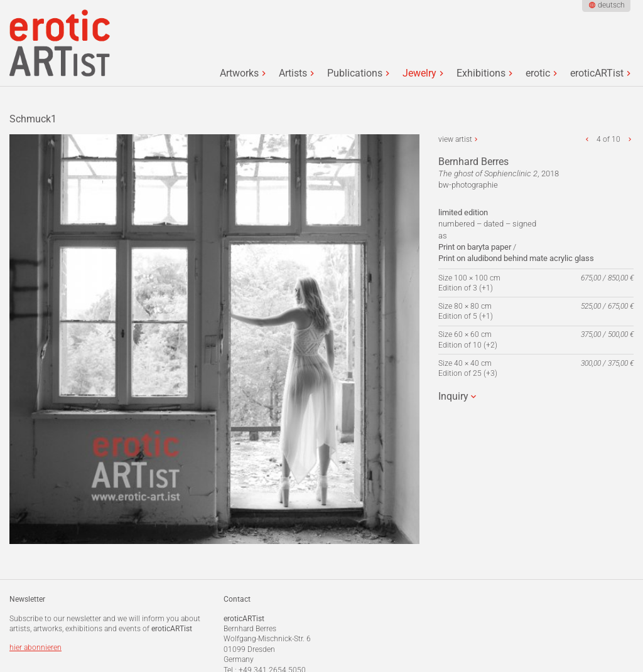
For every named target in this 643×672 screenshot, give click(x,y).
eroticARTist (597, 73)
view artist (455, 139)
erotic (538, 73)
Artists (293, 73)
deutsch (611, 5)
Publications (355, 73)
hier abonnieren (35, 648)
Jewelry (419, 73)
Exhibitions (481, 73)
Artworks (239, 73)
